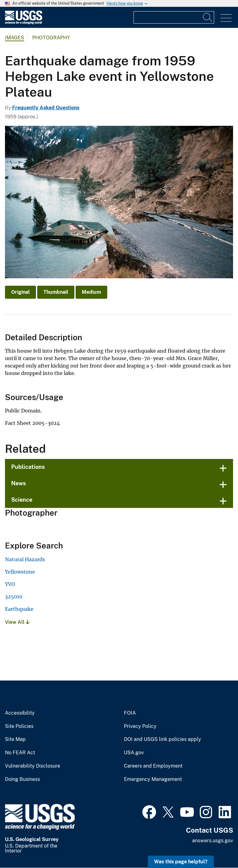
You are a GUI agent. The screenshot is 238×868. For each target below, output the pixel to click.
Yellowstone (20, 572)
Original (20, 292)
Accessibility (20, 713)
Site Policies (19, 726)
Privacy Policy (140, 726)
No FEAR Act (20, 753)
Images (15, 38)
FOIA (130, 713)
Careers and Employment (153, 766)
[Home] (24, 23)
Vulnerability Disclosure (33, 766)
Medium (91, 292)
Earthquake (19, 609)
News (19, 483)
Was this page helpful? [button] (181, 862)
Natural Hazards (25, 559)
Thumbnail (56, 292)
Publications (28, 467)
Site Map (15, 739)
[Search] (208, 17)
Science (22, 500)
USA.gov (134, 753)
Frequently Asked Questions (46, 108)
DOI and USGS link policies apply (163, 739)
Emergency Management (153, 779)
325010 (14, 597)
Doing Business (22, 779)
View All (17, 622)
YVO (10, 584)
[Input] (174, 17)
